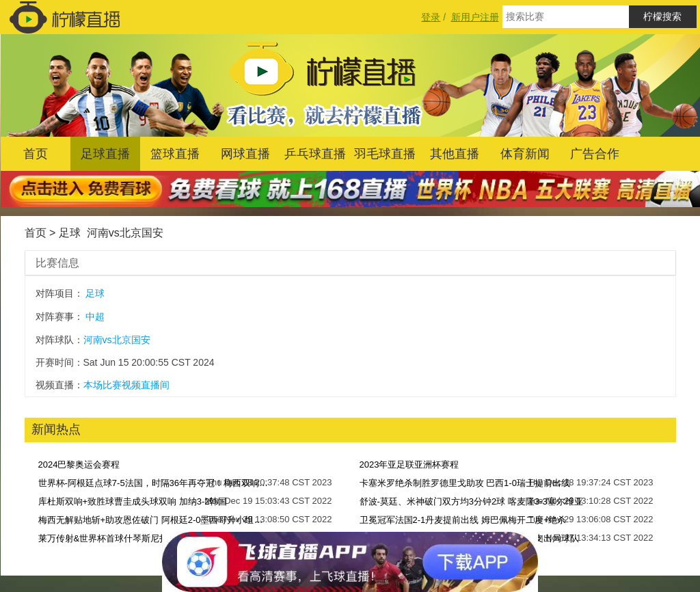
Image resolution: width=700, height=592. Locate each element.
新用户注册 (475, 17)
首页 (36, 154)
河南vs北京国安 (125, 233)
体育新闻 (525, 154)
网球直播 (245, 154)
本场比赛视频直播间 (126, 385)
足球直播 (105, 154)
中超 (95, 317)
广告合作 (595, 154)
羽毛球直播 (385, 154)
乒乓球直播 (315, 154)
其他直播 (455, 154)
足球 (70, 233)
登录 (431, 17)
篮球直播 (175, 154)
